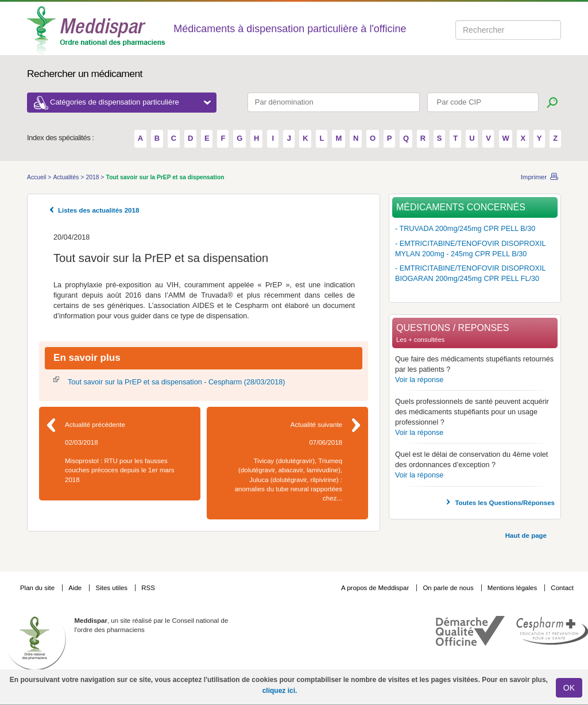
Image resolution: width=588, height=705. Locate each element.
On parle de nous (448, 588)
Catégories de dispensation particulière (130, 102)
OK (569, 688)
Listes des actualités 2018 (98, 210)
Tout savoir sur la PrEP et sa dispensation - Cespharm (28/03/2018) (176, 382)
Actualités (67, 177)
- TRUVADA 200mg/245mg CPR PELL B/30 (465, 229)
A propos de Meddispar (375, 588)
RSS (148, 588)
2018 (93, 177)
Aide (76, 588)
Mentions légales (513, 588)
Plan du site (38, 588)
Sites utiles (112, 588)
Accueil (37, 177)
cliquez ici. (280, 691)
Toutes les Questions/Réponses (505, 503)
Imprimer (534, 177)
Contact (562, 588)
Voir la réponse (419, 380)
